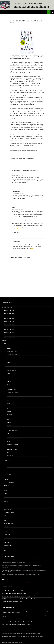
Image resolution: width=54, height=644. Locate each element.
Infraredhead (21, 26)
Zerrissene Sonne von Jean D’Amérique (21, 619)
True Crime (6, 543)
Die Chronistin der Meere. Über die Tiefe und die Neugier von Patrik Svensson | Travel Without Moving (25, 611)
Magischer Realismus (9, 512)
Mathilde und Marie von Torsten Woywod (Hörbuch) (14, 591)
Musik (5, 515)
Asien (6, 368)
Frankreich (9, 414)
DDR (8, 409)
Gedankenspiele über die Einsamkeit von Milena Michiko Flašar (16, 596)
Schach (5, 532)
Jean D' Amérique (6, 619)
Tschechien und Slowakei (13, 439)
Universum (9, 469)
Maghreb (9, 357)
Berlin (8, 406)
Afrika (7, 346)
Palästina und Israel (12, 390)
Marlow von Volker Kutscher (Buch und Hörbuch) (21, 622)
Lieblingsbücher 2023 (9, 319)
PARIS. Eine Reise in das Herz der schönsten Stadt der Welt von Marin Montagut (20, 599)
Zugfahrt (9, 477)
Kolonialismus (7, 510)
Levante (8, 384)
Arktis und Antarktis (10, 365)
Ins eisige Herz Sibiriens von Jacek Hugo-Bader (27, 163)
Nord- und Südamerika (11, 447)
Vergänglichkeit (8, 545)
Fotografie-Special (8, 488)
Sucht (5, 537)
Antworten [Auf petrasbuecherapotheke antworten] (16, 186)
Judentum (6, 502)
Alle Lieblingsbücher (7, 308)
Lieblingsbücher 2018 (9, 332)
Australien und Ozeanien (11, 395)
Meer (8, 466)
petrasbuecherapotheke (17, 174)
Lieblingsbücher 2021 (9, 324)
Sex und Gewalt (7, 534)
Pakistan (9, 387)
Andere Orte (8, 461)
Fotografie (6, 485)
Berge (8, 463)
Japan (8, 379)
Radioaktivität (7, 529)
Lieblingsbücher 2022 (9, 321)
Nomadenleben (7, 518)
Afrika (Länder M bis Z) (12, 354)
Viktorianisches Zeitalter (10, 548)
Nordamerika (10, 458)
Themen (4, 341)
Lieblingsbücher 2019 (9, 330)
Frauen (11, 18)
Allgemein (6, 480)
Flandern (18, 151)
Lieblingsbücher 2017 (9, 335)
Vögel (5, 551)
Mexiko (8, 452)
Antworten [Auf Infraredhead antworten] (17, 202)
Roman (35, 151)
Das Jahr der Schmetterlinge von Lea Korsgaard (13, 601)
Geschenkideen (7, 496)
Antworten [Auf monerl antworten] (16, 236)
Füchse (5, 493)
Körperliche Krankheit (9, 507)
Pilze (5, 521)
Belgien (13, 151)
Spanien (8, 436)
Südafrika (9, 362)
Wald (8, 472)
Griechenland (10, 417)
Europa (7, 401)
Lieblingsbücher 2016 (9, 338)
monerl (14, 207)
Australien (9, 398)
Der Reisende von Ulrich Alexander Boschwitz (20, 624)
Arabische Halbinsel (11, 371)
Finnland (9, 411)
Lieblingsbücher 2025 (7, 305)
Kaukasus (9, 381)
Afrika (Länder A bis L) (12, 351)
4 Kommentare (30, 26)
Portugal (9, 428)
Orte (5, 343)
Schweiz (9, 433)
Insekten (6, 499)
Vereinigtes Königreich (12, 444)
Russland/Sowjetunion (12, 392)
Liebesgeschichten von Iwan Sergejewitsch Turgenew (27, 158)
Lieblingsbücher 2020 (9, 327)
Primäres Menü (52, 12)
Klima (5, 504)
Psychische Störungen (9, 523)
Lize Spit (30, 151)
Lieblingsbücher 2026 (7, 302)
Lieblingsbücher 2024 (9, 316)
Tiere (5, 540)
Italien (8, 420)
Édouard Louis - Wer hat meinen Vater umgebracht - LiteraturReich (17, 615)
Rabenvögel (7, 526)
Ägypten (9, 349)
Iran (8, 376)
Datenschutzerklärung (6, 642)
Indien (8, 373)
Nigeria (8, 360)
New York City (10, 455)
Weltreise (9, 474)
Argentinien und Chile (12, 450)
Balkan (8, 403)
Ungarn (8, 442)
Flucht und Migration (9, 482)
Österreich (9, 425)
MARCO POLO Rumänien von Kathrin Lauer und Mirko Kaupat (16, 593)
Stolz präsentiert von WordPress (18, 642)
